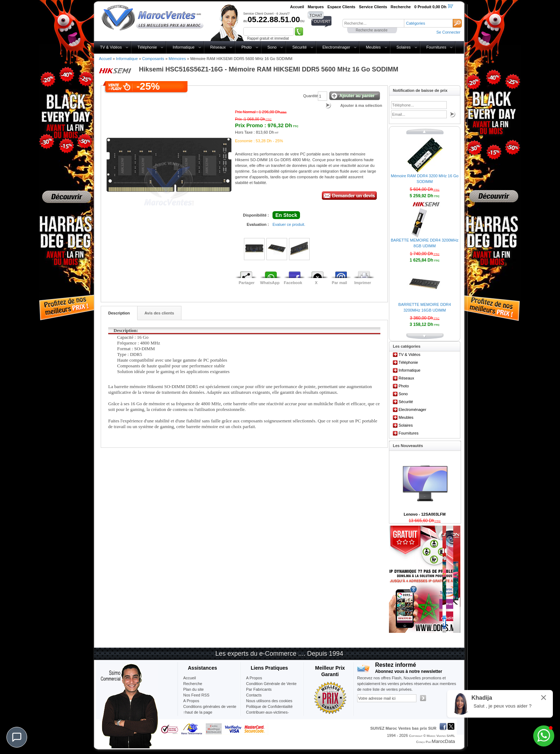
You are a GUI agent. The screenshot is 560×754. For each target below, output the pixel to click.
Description (119, 313)
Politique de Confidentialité (269, 706)
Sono (272, 47)
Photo (247, 47)
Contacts (254, 695)
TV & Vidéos (111, 47)
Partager (247, 283)
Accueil (105, 59)
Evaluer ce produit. (289, 224)
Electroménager (336, 47)
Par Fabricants (259, 689)
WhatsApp (270, 283)
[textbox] (373, 23)
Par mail (339, 283)
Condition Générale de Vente (271, 684)
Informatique (183, 47)
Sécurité (299, 47)
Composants (153, 59)
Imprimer (363, 283)
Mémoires (177, 59)
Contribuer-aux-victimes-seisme (267, 715)
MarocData (443, 741)
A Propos (254, 678)
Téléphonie (147, 47)
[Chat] (17, 737)
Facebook (293, 283)
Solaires (404, 47)
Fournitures (436, 47)
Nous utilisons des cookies (269, 701)
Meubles (373, 47)
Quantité (311, 96)
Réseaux (218, 47)
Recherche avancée (372, 30)
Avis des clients (159, 313)
